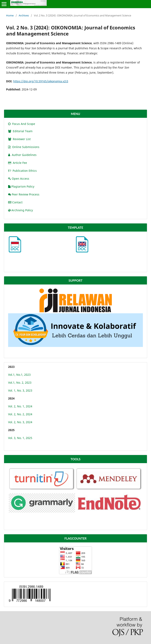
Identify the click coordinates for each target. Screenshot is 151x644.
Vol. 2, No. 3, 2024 (20, 422)
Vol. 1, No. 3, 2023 (20, 390)
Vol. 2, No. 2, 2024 (20, 414)
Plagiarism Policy (21, 186)
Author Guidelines (22, 155)
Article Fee (18, 163)
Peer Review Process (24, 194)
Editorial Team (20, 131)
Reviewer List (19, 139)
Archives (24, 15)
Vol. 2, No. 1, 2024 (20, 406)
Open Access (19, 179)
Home (10, 15)
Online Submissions (24, 147)
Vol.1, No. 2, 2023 (20, 383)
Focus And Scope (22, 124)
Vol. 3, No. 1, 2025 (20, 438)
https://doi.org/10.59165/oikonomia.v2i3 (41, 81)
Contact (15, 202)
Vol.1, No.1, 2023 (19, 375)
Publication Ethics (22, 171)
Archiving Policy (20, 210)
